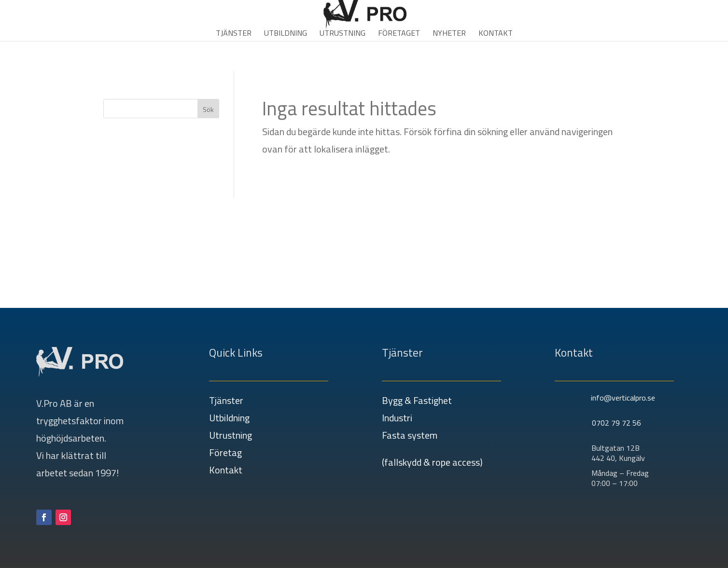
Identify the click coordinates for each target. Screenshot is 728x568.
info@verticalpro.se (623, 398)
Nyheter (449, 34)
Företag (225, 452)
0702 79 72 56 (616, 423)
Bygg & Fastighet (417, 400)
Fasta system (410, 435)
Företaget (399, 34)
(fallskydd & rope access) (432, 462)
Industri (397, 418)
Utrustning (343, 34)
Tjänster (234, 34)
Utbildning (286, 34)
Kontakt (496, 34)
